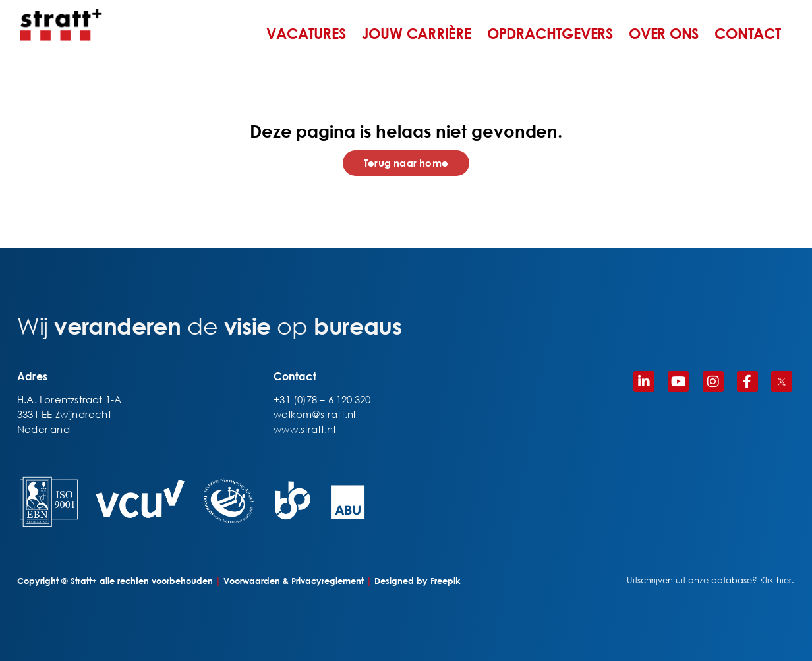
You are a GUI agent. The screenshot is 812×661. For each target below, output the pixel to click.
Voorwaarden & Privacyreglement (294, 581)
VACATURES (306, 34)
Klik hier (776, 580)
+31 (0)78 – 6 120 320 (322, 399)
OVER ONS (664, 34)
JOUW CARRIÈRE (417, 34)
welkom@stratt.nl (314, 414)
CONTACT (748, 34)
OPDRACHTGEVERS (550, 34)
